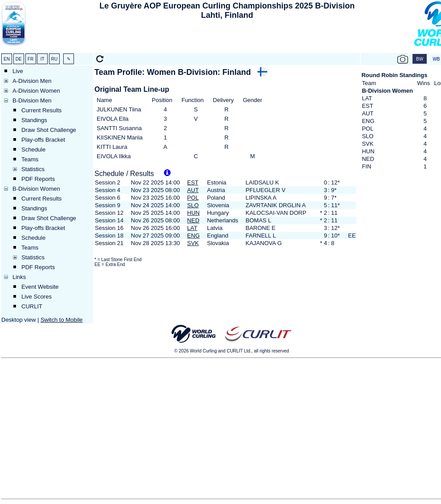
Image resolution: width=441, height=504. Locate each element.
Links (19, 277)
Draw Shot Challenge (49, 130)
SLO (193, 205)
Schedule (33, 150)
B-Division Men (32, 100)
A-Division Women (36, 91)
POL (193, 198)
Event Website (40, 287)
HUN (193, 213)
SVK (193, 243)
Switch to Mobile (62, 320)
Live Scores (37, 297)
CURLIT (32, 306)
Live (18, 71)
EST (193, 182)
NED (193, 220)
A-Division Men (32, 81)
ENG (193, 236)
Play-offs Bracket (43, 140)
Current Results (41, 110)
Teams (30, 159)
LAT (192, 228)
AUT (193, 190)
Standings (34, 120)
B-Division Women (36, 189)
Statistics (33, 169)
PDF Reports (38, 179)
